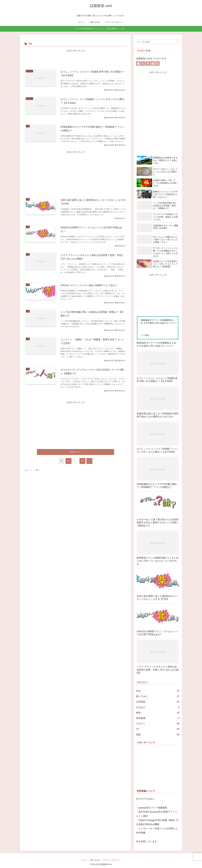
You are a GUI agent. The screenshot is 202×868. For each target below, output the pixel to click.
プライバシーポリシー (112, 860)
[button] (177, 42)
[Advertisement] (75, 58)
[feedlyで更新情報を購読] (153, 64)
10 (82, 463)
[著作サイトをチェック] (138, 64)
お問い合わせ (95, 860)
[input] (158, 42)
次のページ (76, 454)
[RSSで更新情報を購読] (157, 64)
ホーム (84, 860)
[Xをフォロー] (143, 64)
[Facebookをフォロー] (148, 64)
